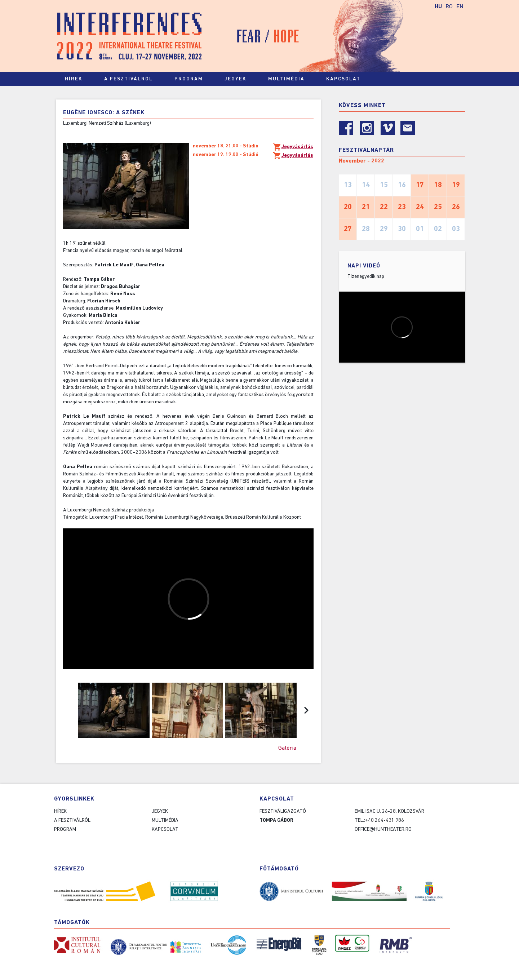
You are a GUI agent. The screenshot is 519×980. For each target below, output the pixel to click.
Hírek (74, 79)
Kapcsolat (347, 79)
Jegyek (239, 79)
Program (192, 79)
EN (460, 7)
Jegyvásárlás (293, 147)
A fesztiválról (132, 79)
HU (438, 7)
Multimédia (290, 79)
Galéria (287, 748)
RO (449, 7)
